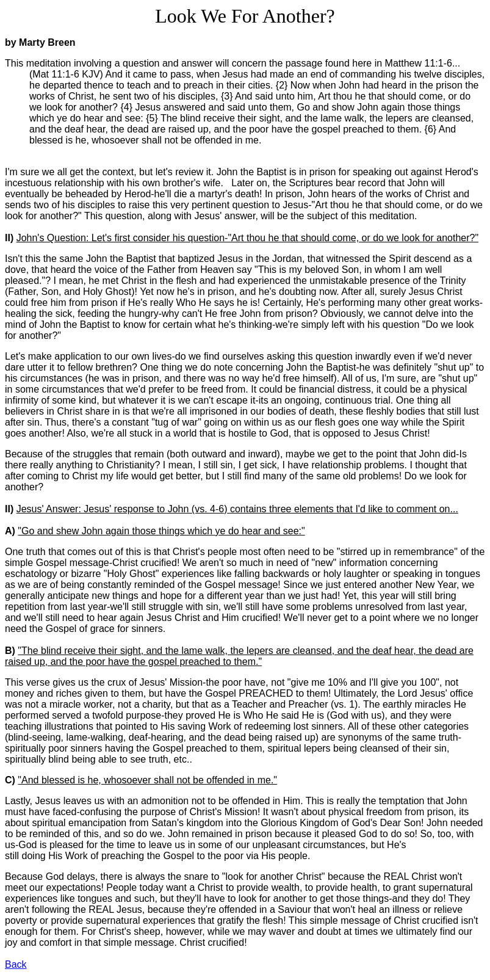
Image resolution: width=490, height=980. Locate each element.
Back (16, 964)
